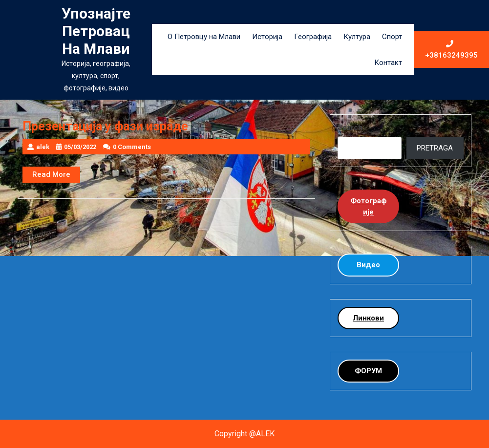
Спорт (392, 37)
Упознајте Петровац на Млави (96, 31)
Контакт (388, 63)
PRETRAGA (435, 148)
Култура (357, 37)
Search (350, 128)
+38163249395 (452, 50)
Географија (313, 37)
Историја (267, 37)
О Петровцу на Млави (204, 37)
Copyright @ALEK (244, 434)
